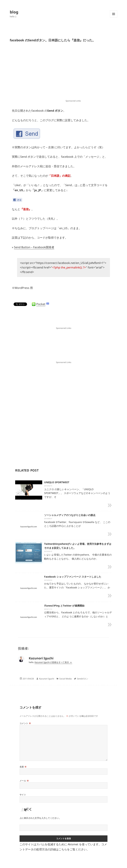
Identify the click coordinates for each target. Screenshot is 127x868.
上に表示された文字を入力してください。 (40, 818)
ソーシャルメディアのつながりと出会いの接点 (70, 515)
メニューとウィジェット (114, 18)
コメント (25, 723)
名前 (23, 767)
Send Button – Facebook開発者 (34, 247)
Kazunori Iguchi (47, 679)
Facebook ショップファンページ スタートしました (73, 577)
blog (14, 12)
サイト (23, 795)
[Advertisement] (73, 74)
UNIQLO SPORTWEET (57, 482)
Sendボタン (83, 679)
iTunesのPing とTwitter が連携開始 (64, 606)
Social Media (66, 679)
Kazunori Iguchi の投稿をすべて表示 (52, 662)
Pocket (41, 304)
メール (24, 781)
